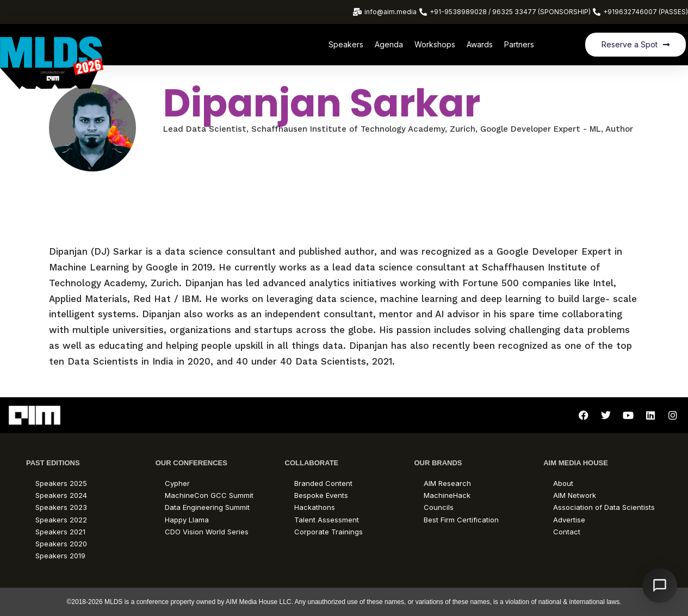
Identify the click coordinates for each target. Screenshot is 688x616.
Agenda (389, 44)
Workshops (435, 44)
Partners (519, 44)
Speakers (346, 44)
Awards (480, 44)
